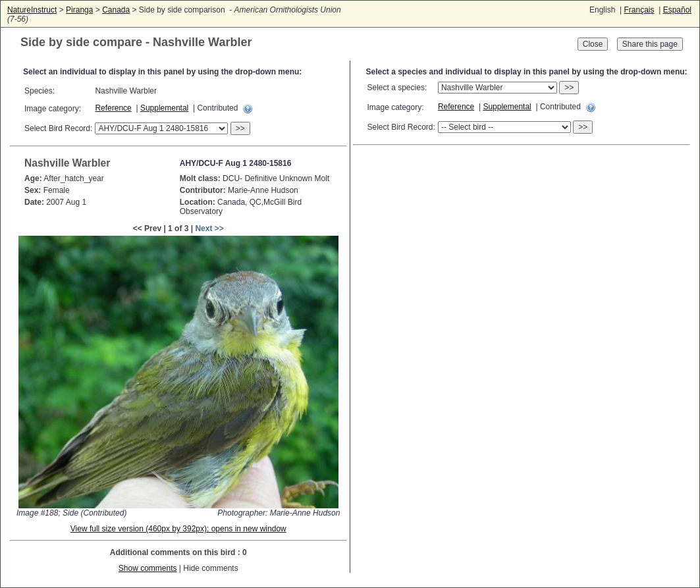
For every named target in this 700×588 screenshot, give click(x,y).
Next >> (209, 228)
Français (639, 10)
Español (677, 10)
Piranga (79, 10)
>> (240, 128)
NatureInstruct (32, 10)
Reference (113, 108)
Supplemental (164, 108)
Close (593, 44)
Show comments (148, 568)
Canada (116, 10)
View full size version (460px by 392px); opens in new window (178, 529)
